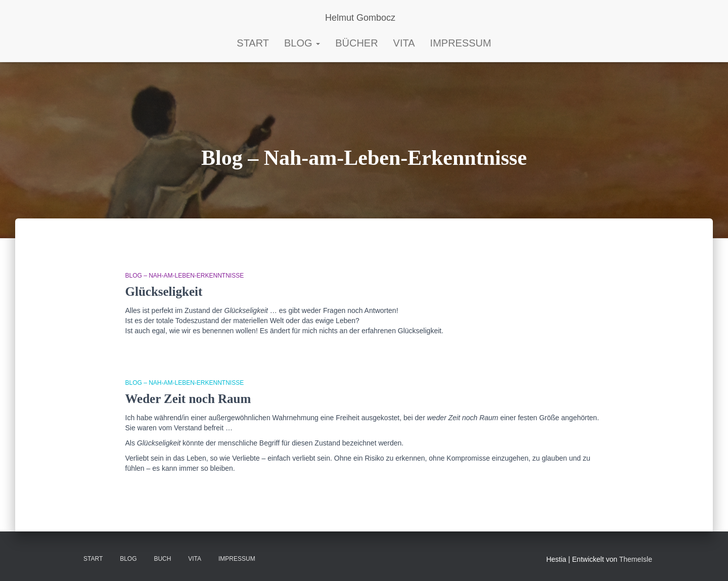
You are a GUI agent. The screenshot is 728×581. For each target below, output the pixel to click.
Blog (302, 43)
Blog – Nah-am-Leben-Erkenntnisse (185, 276)
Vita (404, 43)
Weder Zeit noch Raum (188, 399)
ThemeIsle (636, 559)
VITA (195, 559)
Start (93, 559)
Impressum (461, 43)
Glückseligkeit (164, 292)
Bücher (356, 43)
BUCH (162, 559)
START (253, 43)
